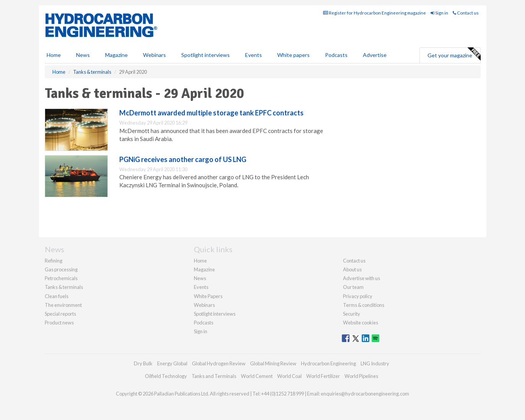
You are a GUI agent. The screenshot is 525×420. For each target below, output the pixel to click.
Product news (59, 323)
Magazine (116, 55)
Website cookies (361, 323)
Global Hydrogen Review (219, 363)
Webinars (154, 55)
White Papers (208, 296)
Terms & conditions (364, 305)
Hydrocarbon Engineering (328, 363)
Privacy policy (358, 296)
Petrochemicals (61, 278)
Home (54, 55)
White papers (293, 55)
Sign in (439, 13)
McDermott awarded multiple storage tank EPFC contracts (211, 113)
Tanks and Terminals (214, 376)
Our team (353, 287)
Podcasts (336, 55)
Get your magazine (454, 54)
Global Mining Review (273, 363)
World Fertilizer (323, 376)
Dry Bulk (143, 363)
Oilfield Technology (166, 376)
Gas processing (61, 269)
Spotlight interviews (206, 55)
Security (352, 314)
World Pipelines (361, 376)
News (200, 278)
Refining (54, 261)
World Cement (257, 376)
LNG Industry (375, 363)
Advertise (375, 55)
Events (254, 55)
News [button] (83, 55)
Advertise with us (362, 278)
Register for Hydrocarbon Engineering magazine (375, 13)
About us (352, 269)
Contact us (466, 13)
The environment (63, 305)
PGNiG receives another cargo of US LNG (183, 159)
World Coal (289, 376)
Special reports (60, 314)
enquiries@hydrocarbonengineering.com (365, 394)
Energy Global (172, 363)
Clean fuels (57, 296)
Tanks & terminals (64, 287)
